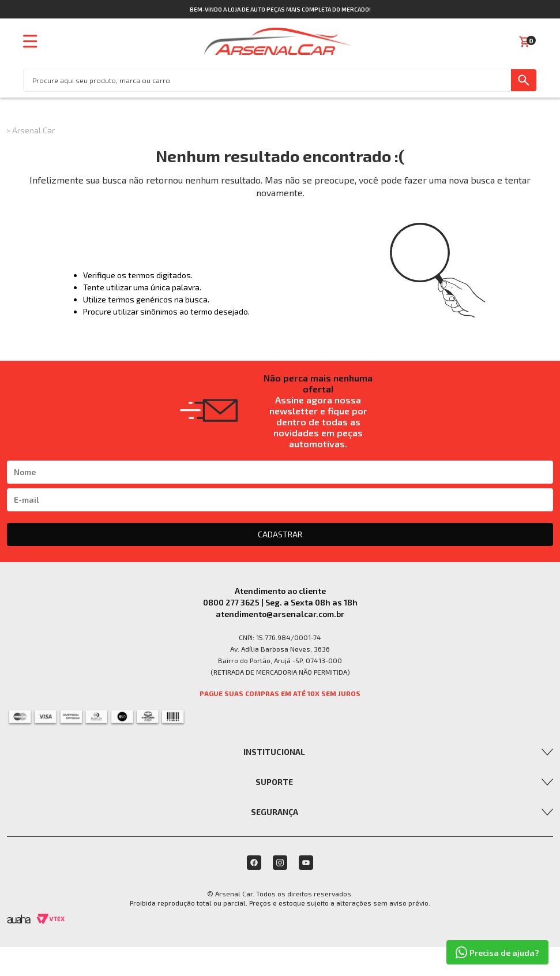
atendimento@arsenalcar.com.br (280, 614)
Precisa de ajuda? (497, 952)
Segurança (275, 812)
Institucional (274, 752)
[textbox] (267, 80)
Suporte (274, 782)
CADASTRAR (280, 534)
